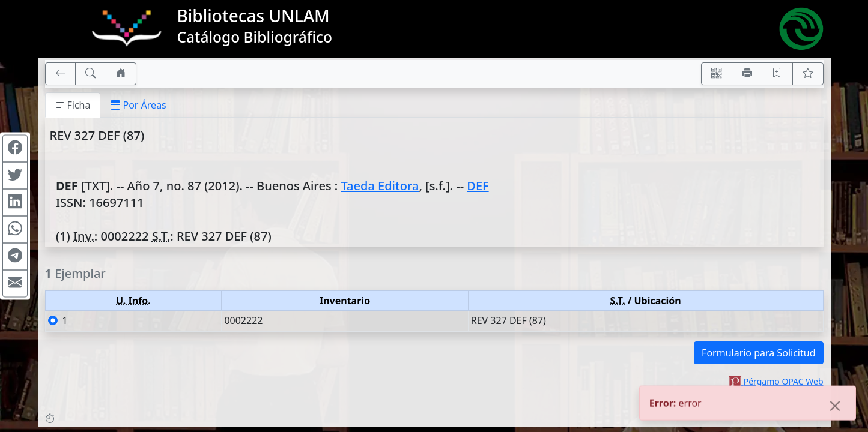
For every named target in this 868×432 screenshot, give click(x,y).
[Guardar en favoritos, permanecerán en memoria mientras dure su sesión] (777, 74)
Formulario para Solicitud (758, 353)
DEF (478, 186)
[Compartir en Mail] (15, 284)
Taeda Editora (380, 186)
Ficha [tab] (73, 105)
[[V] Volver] (61, 74)
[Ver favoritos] (808, 74)
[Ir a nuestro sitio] (121, 74)
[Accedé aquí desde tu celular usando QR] (717, 74)
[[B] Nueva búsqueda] (91, 74)
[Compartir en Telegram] (15, 257)
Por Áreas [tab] (138, 105)
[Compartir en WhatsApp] (15, 230)
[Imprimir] (747, 74)
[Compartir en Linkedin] (15, 203)
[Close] (835, 412)
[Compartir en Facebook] (15, 149)
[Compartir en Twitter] (15, 176)
